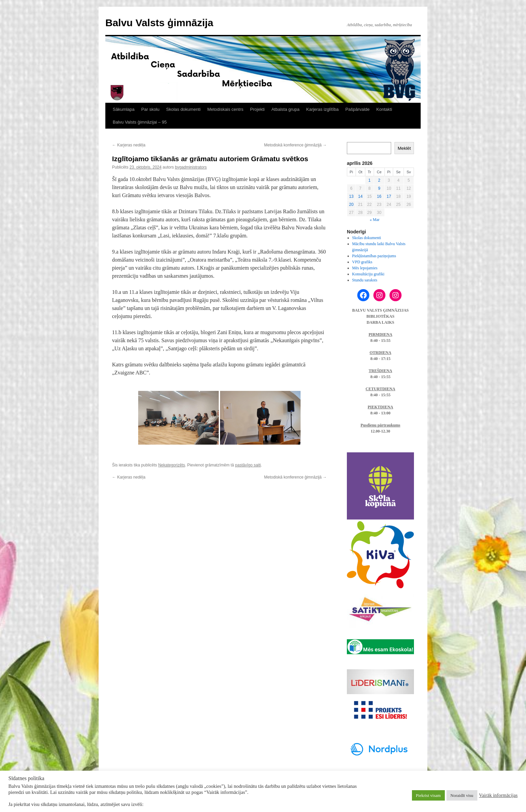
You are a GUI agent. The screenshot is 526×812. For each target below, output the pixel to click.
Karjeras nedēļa (129, 145)
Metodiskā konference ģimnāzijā (295, 145)
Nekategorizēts (171, 465)
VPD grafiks (362, 262)
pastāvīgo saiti (248, 465)
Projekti (257, 109)
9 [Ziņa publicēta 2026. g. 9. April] (379, 188)
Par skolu (150, 109)
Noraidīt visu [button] (462, 795)
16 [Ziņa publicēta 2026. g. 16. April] (379, 196)
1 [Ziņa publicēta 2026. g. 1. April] (370, 180)
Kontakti (384, 109)
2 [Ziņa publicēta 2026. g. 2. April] (379, 180)
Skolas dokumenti (183, 109)
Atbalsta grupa (285, 109)
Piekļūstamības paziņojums (374, 256)
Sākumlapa (124, 109)
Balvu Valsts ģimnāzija (159, 23)
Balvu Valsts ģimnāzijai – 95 (140, 122)
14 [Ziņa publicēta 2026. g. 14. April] (360, 196)
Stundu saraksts (365, 280)
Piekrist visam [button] (428, 795)
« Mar (375, 220)
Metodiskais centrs (225, 109)
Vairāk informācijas (498, 795)
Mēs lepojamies (365, 268)
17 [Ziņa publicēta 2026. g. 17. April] (389, 196)
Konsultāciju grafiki (368, 274)
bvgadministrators (191, 167)
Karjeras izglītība (323, 109)
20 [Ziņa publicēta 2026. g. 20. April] (351, 205)
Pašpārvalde (358, 109)
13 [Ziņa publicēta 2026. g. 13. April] (351, 196)
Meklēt (404, 148)
